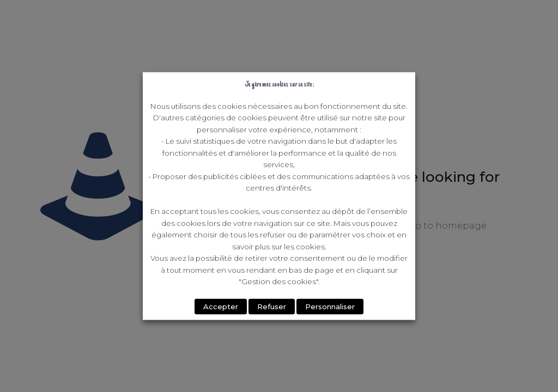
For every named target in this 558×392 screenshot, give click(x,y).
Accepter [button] (221, 306)
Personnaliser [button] (330, 306)
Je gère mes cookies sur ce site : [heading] (279, 85)
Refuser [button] (272, 306)
